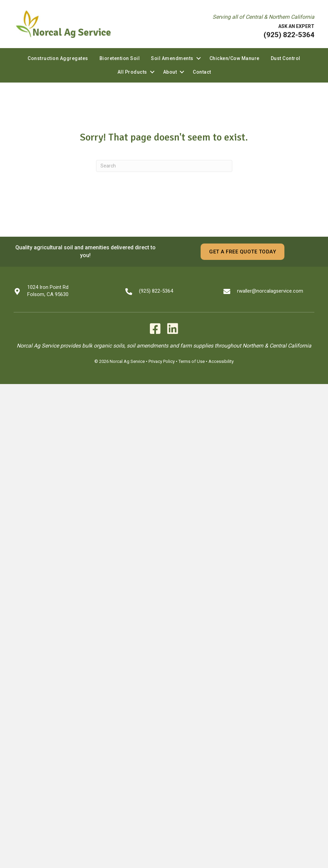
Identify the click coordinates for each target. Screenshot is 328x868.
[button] (199, 58)
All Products (132, 72)
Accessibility (221, 361)
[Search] (164, 166)
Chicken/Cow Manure (235, 58)
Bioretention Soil (120, 58)
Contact (202, 72)
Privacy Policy (162, 361)
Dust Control (286, 58)
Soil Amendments (172, 58)
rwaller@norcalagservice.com (270, 291)
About (170, 72)
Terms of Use (192, 361)
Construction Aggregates (58, 58)
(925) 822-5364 (289, 35)
